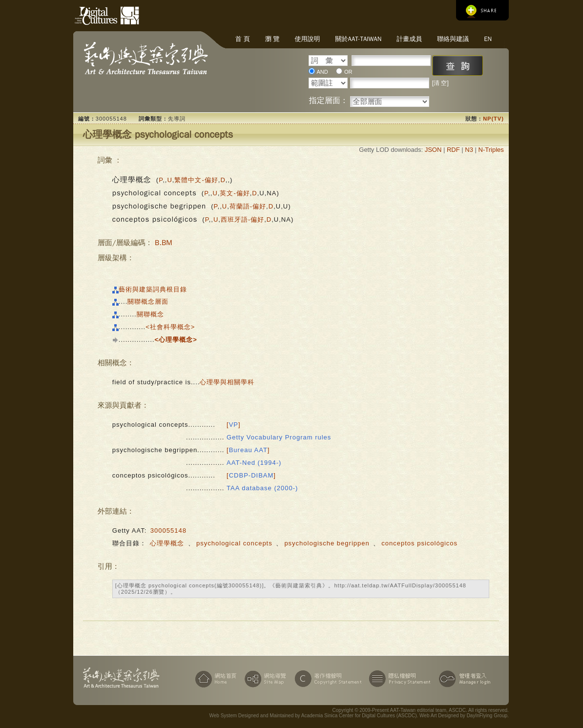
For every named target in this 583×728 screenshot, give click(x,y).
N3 (469, 150)
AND (322, 72)
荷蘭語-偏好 (248, 206)
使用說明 (308, 39)
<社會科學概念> (170, 327)
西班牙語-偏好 (242, 219)
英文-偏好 (235, 193)
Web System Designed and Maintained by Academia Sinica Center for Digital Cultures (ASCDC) (313, 716)
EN (488, 39)
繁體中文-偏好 (196, 180)
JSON (433, 150)
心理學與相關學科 (227, 382)
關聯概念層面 (148, 302)
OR (348, 72)
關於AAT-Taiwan (359, 39)
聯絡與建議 (453, 39)
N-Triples (491, 150)
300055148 (168, 530)
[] (234, 425)
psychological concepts (234, 543)
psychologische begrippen (327, 543)
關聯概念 (150, 314)
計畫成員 (409, 39)
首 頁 (243, 39)
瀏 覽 (272, 39)
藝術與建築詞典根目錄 (153, 289)
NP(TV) (493, 119)
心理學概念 (167, 543)
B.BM (163, 243)
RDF (453, 150)
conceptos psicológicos (419, 543)
